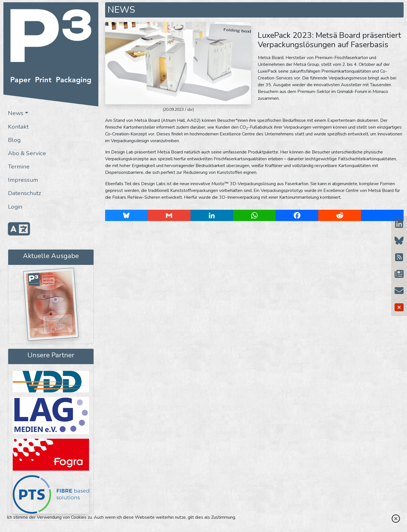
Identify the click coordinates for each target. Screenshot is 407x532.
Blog (14, 140)
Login (15, 207)
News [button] (16, 113)
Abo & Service (27, 153)
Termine (19, 166)
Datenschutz (25, 193)
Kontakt (18, 127)
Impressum (23, 180)
